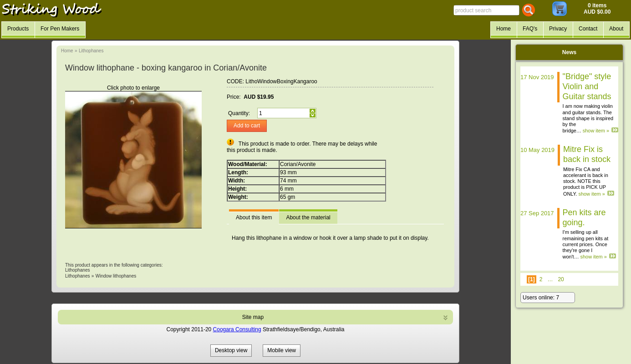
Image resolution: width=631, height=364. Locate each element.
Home (67, 51)
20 (561, 279)
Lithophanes (91, 51)
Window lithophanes (116, 276)
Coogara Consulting (237, 329)
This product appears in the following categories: (114, 265)
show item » (596, 131)
